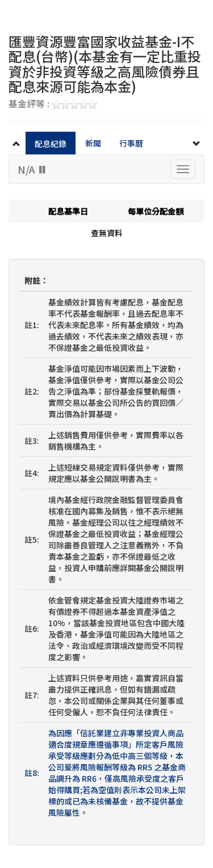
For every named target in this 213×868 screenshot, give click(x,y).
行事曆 (131, 143)
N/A (33, 169)
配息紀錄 (51, 144)
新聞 (93, 143)
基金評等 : (53, 104)
